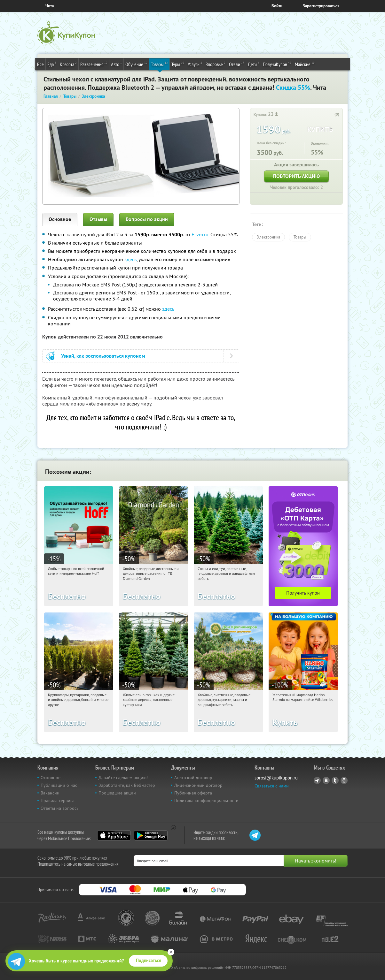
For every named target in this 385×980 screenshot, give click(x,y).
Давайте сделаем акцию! (123, 778)
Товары (159, 64)
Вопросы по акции (147, 219)
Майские (305, 64)
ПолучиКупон (277, 64)
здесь (130, 259)
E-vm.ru (200, 234)
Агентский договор (193, 778)
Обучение (136, 64)
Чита (50, 6)
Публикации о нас (59, 785)
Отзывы (98, 219)
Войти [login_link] (277, 6)
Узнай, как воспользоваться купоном (103, 356)
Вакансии (50, 793)
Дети (254, 64)
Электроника (268, 237)
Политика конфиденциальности (206, 801)
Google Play (151, 835)
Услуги (195, 64)
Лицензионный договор (198, 785)
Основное (60, 219)
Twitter (335, 780)
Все (40, 64)
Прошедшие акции (117, 793)
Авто (116, 64)
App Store (114, 835)
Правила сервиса (58, 801)
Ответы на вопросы (60, 808)
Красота (68, 64)
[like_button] (330, 115)
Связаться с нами (272, 786)
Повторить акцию (296, 176)
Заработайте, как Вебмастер (127, 785)
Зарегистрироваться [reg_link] (321, 6)
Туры (178, 64)
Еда (52, 64)
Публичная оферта (193, 793)
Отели (237, 64)
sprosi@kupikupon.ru (276, 778)
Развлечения (94, 64)
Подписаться (149, 961)
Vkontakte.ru (326, 780)
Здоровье (216, 64)
